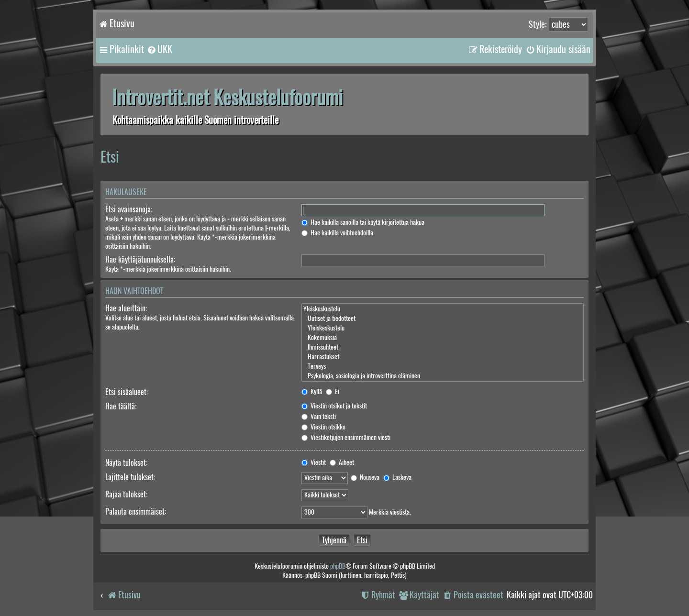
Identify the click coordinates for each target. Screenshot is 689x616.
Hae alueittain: (126, 308)
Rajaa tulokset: (126, 494)
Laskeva (397, 477)
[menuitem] (159, 49)
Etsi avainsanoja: (129, 209)
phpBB (338, 566)
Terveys (443, 366)
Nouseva (365, 477)
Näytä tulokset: (126, 463)
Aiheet (342, 462)
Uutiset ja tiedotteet (443, 319)
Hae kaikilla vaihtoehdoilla (337, 233)
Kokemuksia (443, 338)
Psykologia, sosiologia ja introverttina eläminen (443, 376)
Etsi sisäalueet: (127, 392)
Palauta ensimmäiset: (136, 511)
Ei (333, 391)
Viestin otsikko (323, 427)
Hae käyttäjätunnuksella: (140, 259)
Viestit (314, 462)
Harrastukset (443, 357)
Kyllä (312, 391)
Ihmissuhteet (443, 347)
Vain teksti (319, 416)
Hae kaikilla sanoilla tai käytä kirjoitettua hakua (363, 222)
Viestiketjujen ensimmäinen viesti (346, 437)
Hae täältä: (121, 406)
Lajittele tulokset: (130, 477)
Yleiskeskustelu (443, 309)
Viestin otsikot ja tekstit (334, 406)
